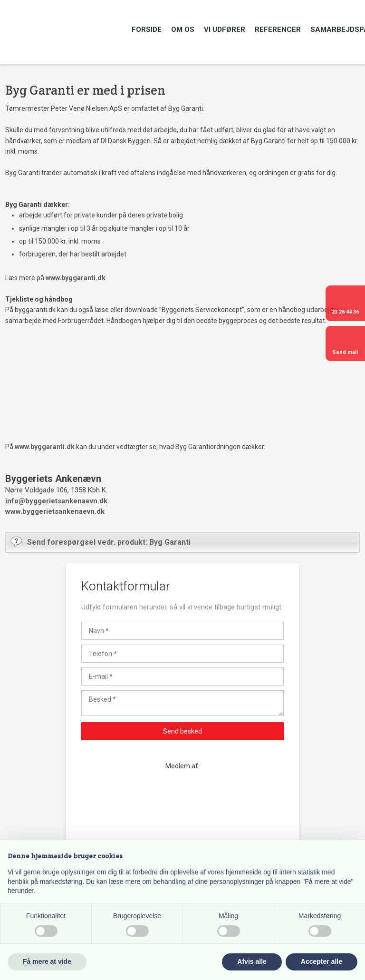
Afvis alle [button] (252, 961)
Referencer (278, 29)
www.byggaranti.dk (76, 278)
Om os (183, 29)
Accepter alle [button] (322, 961)
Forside (147, 29)
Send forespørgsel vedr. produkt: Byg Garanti (101, 541)
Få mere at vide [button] (47, 961)
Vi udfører (225, 29)
